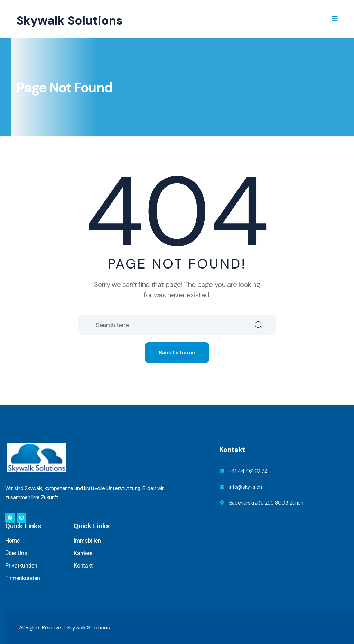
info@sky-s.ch (246, 487)
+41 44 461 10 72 (248, 471)
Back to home (177, 352)
